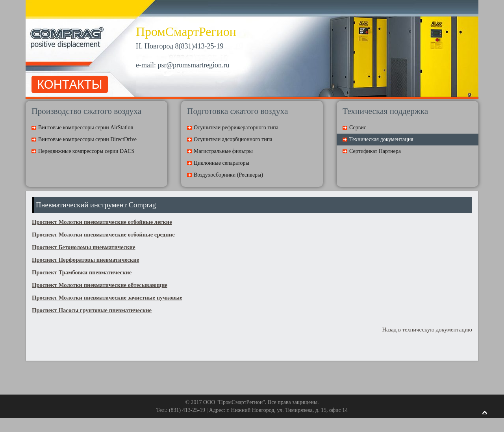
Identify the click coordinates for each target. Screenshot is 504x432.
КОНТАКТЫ (69, 84)
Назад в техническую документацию (427, 330)
